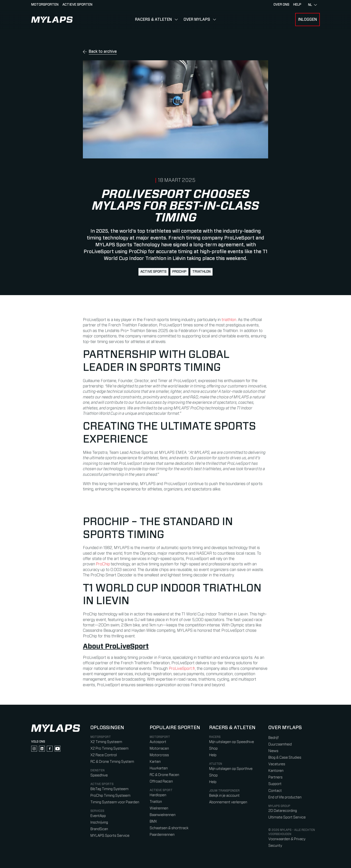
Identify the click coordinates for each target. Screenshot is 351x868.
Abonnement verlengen (228, 802)
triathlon (201, 272)
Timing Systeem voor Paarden (115, 802)
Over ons (281, 5)
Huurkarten (159, 768)
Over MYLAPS (197, 20)
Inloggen (307, 20)
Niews (273, 751)
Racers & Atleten (153, 20)
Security (275, 846)
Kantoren (276, 771)
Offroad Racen (161, 781)
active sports (153, 272)
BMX (153, 821)
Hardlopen (158, 795)
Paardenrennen (162, 835)
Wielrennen (159, 808)
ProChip (179, 272)
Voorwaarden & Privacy (287, 839)
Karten (155, 762)
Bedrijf (273, 738)
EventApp (98, 816)
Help (213, 755)
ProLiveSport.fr (182, 672)
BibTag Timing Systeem (109, 789)
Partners (275, 777)
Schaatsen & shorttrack (169, 828)
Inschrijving (99, 822)
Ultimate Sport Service (287, 817)
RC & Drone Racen (164, 775)
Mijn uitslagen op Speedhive (232, 742)
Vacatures (277, 764)
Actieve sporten (77, 5)
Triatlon (156, 802)
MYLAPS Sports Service (110, 836)
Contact (275, 791)
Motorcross (159, 755)
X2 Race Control (104, 755)
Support (275, 784)
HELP (297, 5)
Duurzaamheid (280, 744)
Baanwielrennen (163, 815)
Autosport (158, 742)
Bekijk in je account (224, 796)
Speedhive (99, 775)
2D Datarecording (283, 811)
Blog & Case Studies (285, 758)
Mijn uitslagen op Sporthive (231, 769)
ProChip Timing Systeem (110, 796)
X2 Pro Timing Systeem (109, 749)
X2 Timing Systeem (106, 742)
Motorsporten (45, 5)
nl (312, 5)
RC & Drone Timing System (112, 762)
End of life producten (285, 797)
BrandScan (99, 829)
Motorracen (159, 749)
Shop (213, 749)
